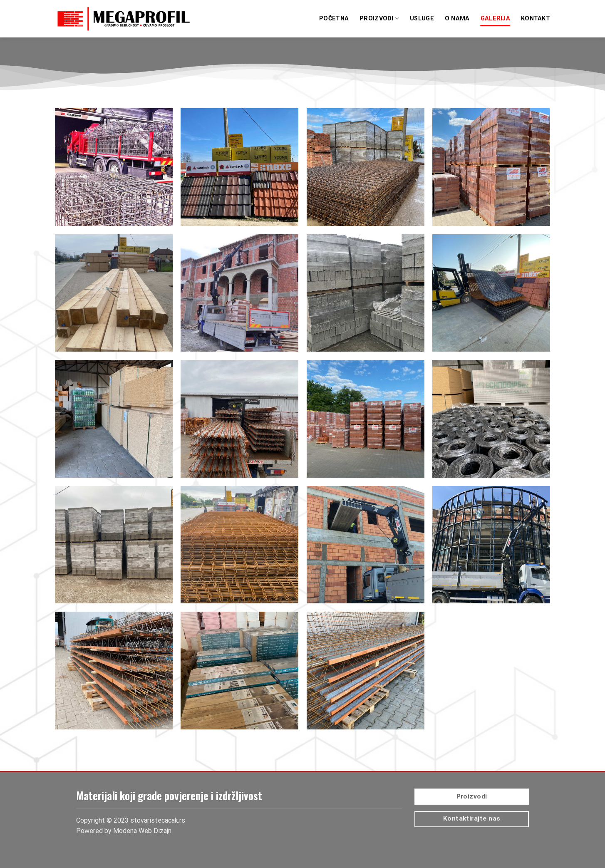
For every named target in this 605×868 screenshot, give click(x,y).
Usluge (422, 19)
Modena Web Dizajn (142, 831)
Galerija (495, 19)
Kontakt (536, 19)
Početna (334, 19)
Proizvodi (379, 19)
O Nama (457, 19)
